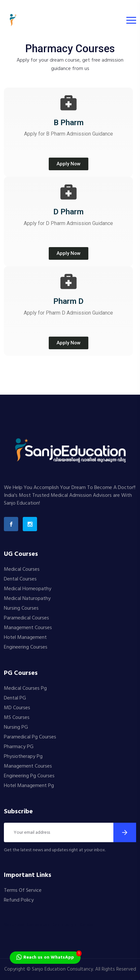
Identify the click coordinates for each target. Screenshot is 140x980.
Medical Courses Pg (25, 688)
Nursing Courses (21, 608)
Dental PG (15, 698)
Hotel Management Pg (29, 786)
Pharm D (68, 301)
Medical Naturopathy (27, 599)
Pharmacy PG (19, 747)
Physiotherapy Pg (23, 757)
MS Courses (17, 718)
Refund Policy (19, 900)
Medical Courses (22, 569)
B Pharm (69, 123)
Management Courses (28, 628)
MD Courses (17, 708)
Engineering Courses (26, 647)
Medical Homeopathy (28, 589)
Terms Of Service (23, 890)
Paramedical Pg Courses (30, 737)
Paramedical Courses (26, 618)
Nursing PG (16, 727)
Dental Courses (20, 579)
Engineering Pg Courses (29, 776)
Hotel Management (25, 638)
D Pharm (68, 212)
